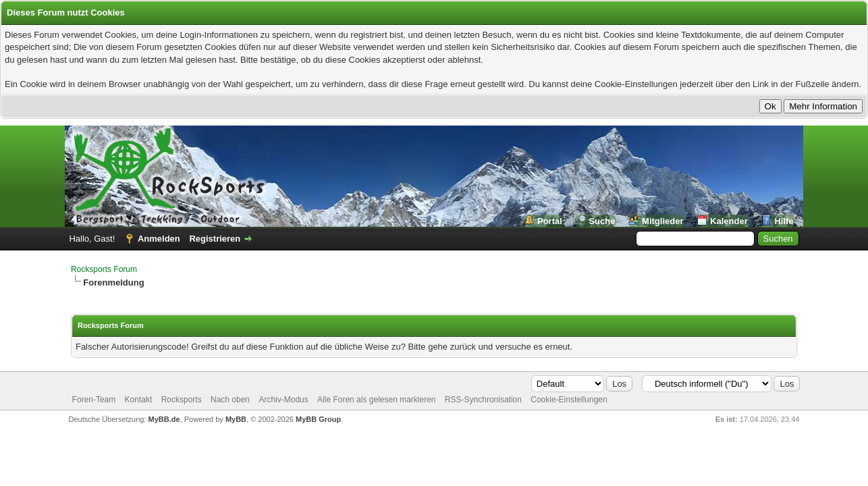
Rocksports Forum (104, 269)
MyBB (236, 419)
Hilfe (784, 221)
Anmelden (159, 239)
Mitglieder (662, 221)
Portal (550, 221)
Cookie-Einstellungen (569, 400)
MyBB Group (318, 419)
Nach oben (230, 400)
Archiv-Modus (283, 400)
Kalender (729, 221)
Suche (602, 221)
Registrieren (215, 239)
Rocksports (182, 400)
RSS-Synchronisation (483, 400)
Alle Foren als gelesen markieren (376, 400)
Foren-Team (94, 400)
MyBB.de (164, 419)
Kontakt (139, 400)
